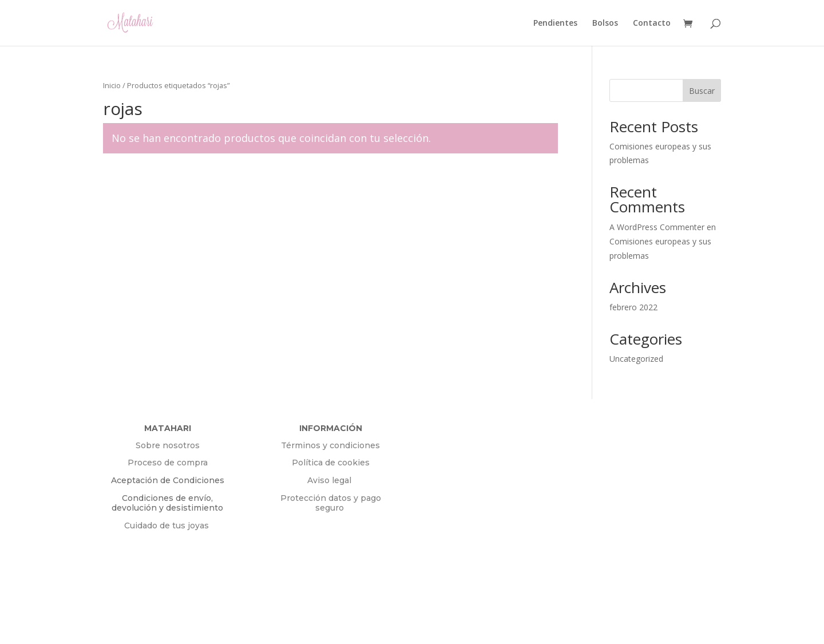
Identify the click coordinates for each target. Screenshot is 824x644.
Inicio (112, 85)
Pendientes (555, 23)
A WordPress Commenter (657, 227)
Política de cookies (331, 463)
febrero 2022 (633, 307)
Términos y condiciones (330, 445)
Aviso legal (330, 480)
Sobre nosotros (168, 445)
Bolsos (605, 23)
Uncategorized (636, 359)
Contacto (652, 23)
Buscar (702, 91)
